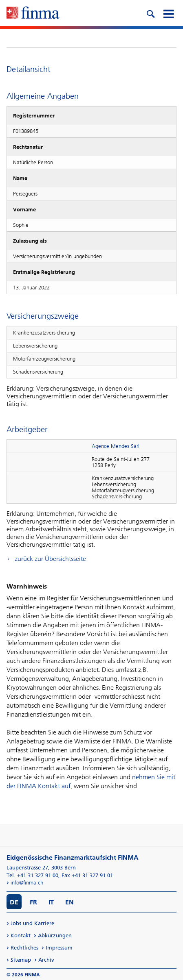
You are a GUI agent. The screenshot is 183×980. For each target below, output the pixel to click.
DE (14, 902)
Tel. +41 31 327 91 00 (32, 875)
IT (51, 902)
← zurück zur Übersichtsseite (46, 559)
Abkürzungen (55, 935)
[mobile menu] (168, 13)
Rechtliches (24, 948)
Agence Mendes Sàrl (116, 446)
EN (69, 902)
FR (33, 902)
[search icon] (150, 13)
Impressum (59, 948)
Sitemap (21, 960)
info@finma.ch (27, 883)
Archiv (46, 960)
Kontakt (21, 935)
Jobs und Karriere (32, 923)
